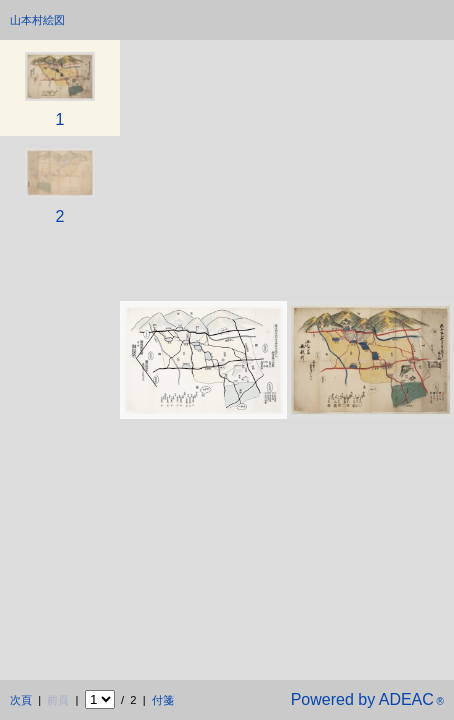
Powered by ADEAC (367, 699)
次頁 (21, 700)
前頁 (58, 700)
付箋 (163, 700)
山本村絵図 (37, 20)
